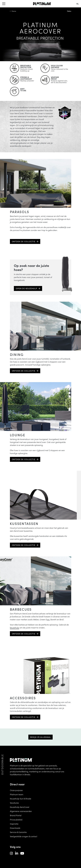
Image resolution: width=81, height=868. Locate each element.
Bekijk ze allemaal (40, 737)
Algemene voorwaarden (21, 811)
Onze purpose (16, 790)
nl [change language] (78, 4)
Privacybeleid (16, 820)
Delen (69, 11)
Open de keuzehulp (26, 288)
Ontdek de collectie (24, 241)
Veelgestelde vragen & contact (24, 836)
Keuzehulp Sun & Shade (20, 799)
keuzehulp (14, 628)
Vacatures (14, 803)
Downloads (15, 828)
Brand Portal (16, 815)
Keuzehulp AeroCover (20, 807)
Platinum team (17, 794)
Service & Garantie (18, 832)
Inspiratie (14, 824)
